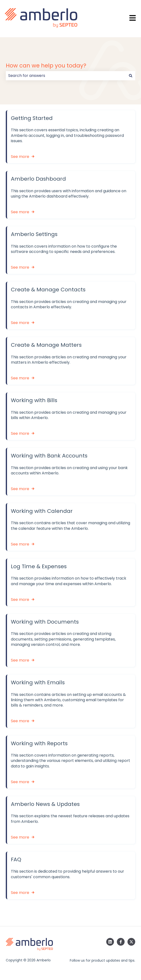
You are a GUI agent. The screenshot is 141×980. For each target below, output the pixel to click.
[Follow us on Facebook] (121, 942)
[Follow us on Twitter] (131, 942)
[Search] (131, 76)
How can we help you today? (46, 66)
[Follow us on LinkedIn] (110, 942)
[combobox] (66, 76)
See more (20, 157)
